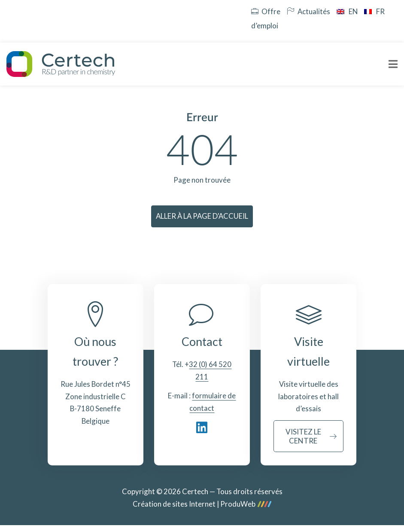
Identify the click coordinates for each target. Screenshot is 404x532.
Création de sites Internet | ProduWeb (202, 504)
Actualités (308, 11)
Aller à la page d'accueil (202, 216)
